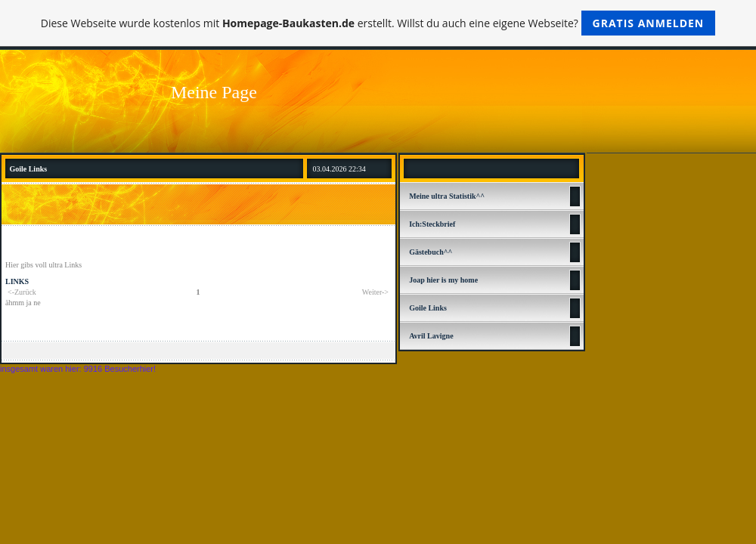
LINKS (17, 281)
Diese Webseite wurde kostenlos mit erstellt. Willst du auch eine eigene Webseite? (378, 23)
